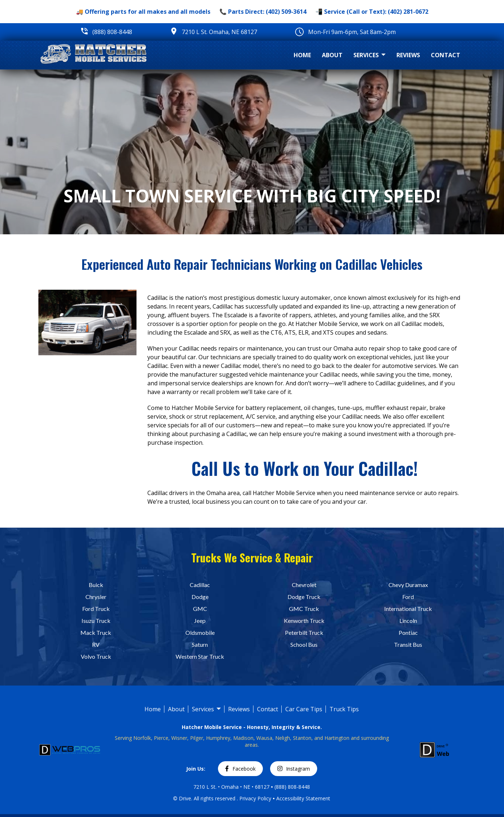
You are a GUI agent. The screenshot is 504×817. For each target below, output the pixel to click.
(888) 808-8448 (112, 32)
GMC (200, 609)
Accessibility (291, 798)
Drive (185, 798)
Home (302, 55)
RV (96, 644)
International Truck (408, 609)
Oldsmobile (200, 632)
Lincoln (408, 621)
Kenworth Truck (304, 621)
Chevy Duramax (408, 585)
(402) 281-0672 (408, 12)
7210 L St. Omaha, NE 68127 (219, 32)
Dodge (200, 597)
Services (369, 55)
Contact (446, 55)
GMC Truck (304, 609)
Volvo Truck (96, 656)
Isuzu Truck (96, 621)
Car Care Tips (304, 709)
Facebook (240, 769)
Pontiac (408, 632)
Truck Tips (344, 709)
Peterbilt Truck (304, 632)
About (332, 55)
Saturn (200, 644)
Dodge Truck (304, 597)
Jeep (200, 621)
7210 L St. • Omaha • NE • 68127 (231, 787)
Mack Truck (96, 632)
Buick (96, 585)
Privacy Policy (255, 798)
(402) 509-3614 (286, 12)
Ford (408, 597)
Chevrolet (304, 585)
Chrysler (96, 597)
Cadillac (200, 585)
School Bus (304, 644)
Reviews (408, 55)
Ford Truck (96, 609)
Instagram (294, 769)
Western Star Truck (200, 656)
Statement (318, 798)
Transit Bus (408, 644)
